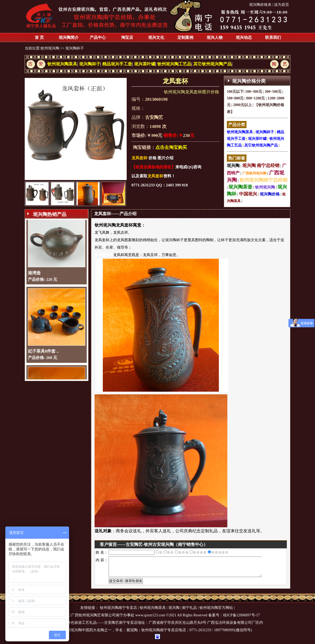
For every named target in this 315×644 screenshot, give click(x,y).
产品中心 (98, 37)
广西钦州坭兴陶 (254, 173)
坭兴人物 (215, 37)
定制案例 (185, 37)
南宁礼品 (189, 612)
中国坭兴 (248, 194)
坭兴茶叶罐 (145, 64)
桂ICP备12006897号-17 (241, 619)
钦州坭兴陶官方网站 (216, 612)
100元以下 (235, 92)
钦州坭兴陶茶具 (62, 64)
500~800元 (235, 98)
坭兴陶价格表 (260, 5)
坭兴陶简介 (69, 37)
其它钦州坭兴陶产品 (212, 64)
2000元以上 (242, 105)
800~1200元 (256, 98)
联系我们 (273, 37)
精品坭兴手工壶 (117, 64)
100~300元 (254, 92)
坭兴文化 (156, 37)
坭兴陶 (233, 166)
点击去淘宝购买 (171, 147)
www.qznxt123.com (150, 619)
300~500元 (273, 92)
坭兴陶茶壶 (240, 187)
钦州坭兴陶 (50, 48)
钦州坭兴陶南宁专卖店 (118, 612)
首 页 (39, 37)
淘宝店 (127, 37)
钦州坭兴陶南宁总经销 (263, 180)
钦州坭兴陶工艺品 (174, 64)
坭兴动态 (244, 37)
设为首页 (282, 5)
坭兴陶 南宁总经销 (261, 166)
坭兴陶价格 (270, 194)
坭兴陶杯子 (75, 48)
